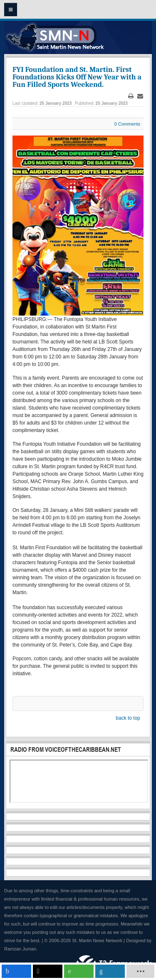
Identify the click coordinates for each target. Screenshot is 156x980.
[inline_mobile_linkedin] (110, 971)
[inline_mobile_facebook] (16, 971)
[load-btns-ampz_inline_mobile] (141, 971)
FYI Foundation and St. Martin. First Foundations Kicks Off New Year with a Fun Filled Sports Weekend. (77, 77)
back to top (128, 718)
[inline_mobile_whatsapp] (79, 971)
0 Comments (127, 124)
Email (140, 96)
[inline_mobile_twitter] (48, 971)
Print (131, 96)
